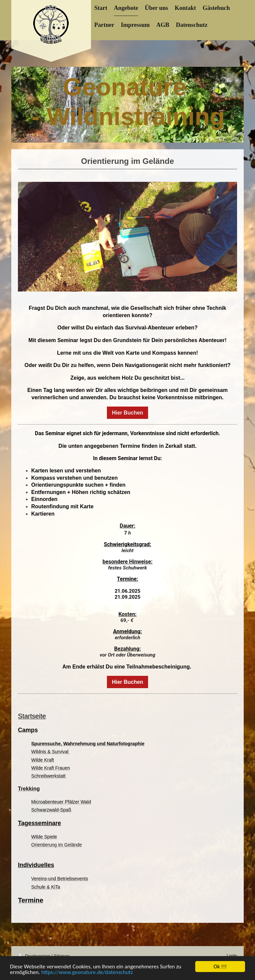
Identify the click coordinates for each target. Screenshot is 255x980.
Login (232, 956)
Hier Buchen (127, 413)
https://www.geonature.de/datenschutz (87, 973)
